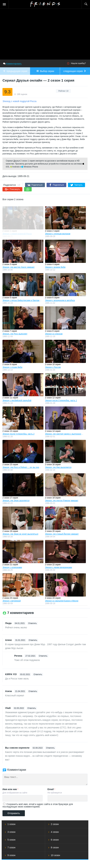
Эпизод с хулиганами (12, 567)
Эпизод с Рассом (53, 367)
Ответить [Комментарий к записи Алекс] (33, 640)
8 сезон (55, 847)
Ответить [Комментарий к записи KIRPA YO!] (38, 674)
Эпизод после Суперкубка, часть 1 (61, 401)
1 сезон (11, 824)
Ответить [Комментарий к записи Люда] (32, 623)
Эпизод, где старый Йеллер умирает (62, 534)
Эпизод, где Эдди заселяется (16, 501)
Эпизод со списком (54, 334)
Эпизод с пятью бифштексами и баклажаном (22, 300)
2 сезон (55, 824)
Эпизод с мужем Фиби (55, 267)
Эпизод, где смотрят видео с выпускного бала (65, 434)
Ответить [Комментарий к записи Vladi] (32, 708)
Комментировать (14, 64)
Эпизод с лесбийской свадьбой (17, 401)
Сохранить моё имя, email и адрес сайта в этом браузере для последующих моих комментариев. (38, 805)
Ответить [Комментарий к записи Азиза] (33, 691)
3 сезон (11, 832)
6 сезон (55, 840)
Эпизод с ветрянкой (12, 601)
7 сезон (11, 847)
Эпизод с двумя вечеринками (59, 567)
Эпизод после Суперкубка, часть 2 (18, 434)
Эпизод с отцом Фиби (12, 367)
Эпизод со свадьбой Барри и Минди (62, 601)
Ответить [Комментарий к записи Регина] (43, 656)
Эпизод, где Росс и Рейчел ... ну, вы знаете (22, 467)
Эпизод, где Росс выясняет (15, 334)
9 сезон (11, 855)
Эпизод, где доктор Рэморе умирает (62, 501)
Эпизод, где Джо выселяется (58, 467)
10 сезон (56, 855)
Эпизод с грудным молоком (58, 234)
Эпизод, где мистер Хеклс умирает (18, 267)
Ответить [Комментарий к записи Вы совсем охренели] (50, 748)
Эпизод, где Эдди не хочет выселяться (20, 534)
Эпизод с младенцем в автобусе (60, 300)
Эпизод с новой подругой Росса (17, 234)
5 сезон (11, 840)
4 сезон (55, 832)
